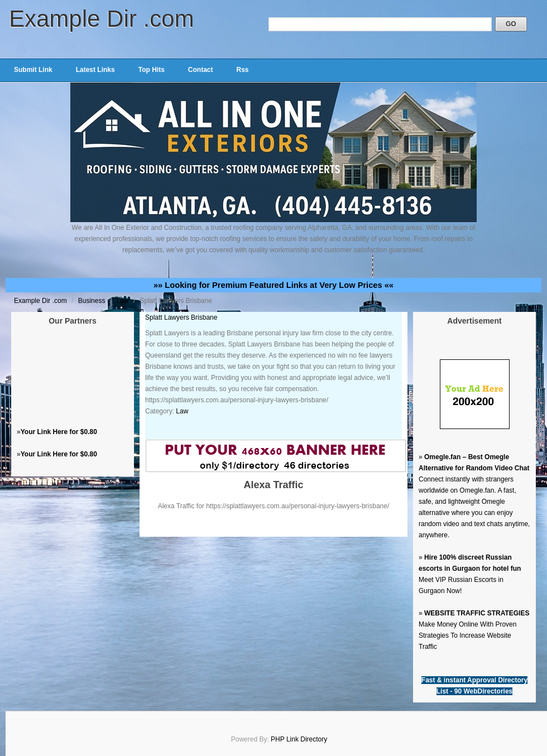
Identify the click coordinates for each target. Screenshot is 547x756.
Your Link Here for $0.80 (59, 432)
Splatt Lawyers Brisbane (181, 317)
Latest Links (95, 70)
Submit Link (33, 70)
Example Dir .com (101, 19)
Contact (201, 70)
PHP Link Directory (299, 739)
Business (93, 301)
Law (123, 301)
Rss (242, 70)
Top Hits (152, 70)
